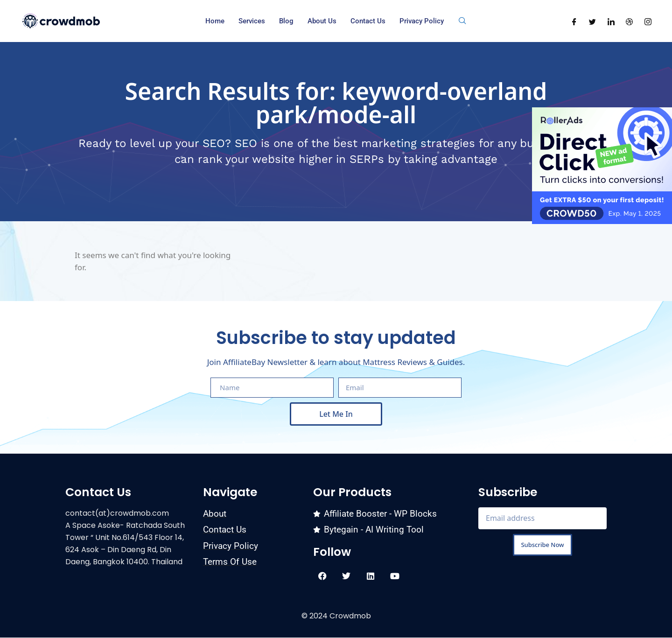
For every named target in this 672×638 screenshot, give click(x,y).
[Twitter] (592, 21)
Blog (286, 21)
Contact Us (368, 21)
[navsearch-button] (462, 21)
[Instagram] (648, 21)
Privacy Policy (422, 21)
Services (252, 21)
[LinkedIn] (611, 21)
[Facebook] (574, 21)
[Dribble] (629, 21)
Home (215, 21)
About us (322, 21)
